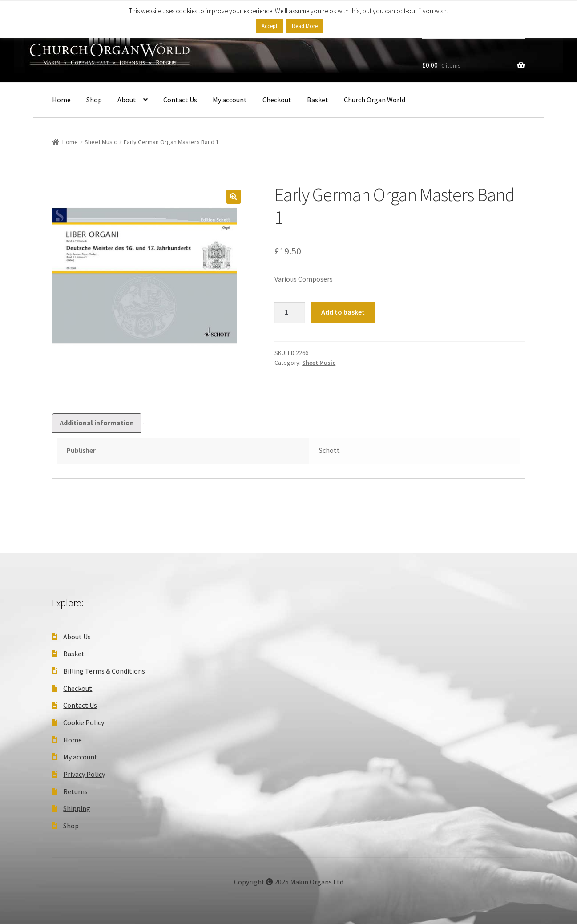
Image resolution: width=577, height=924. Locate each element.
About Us (77, 637)
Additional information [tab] (97, 423)
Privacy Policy (84, 774)
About (127, 100)
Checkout (277, 100)
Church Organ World (375, 100)
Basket (318, 100)
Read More (305, 26)
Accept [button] (270, 26)
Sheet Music (101, 142)
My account (230, 100)
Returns (75, 791)
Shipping (77, 808)
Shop (94, 100)
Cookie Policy (84, 722)
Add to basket (343, 312)
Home (61, 100)
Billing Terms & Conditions (104, 671)
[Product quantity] (290, 312)
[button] (234, 197)
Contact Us (180, 100)
